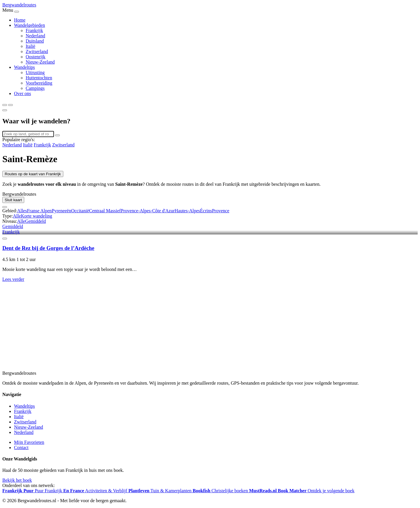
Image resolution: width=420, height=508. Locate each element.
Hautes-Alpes (187, 211)
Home (20, 20)
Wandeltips (24, 67)
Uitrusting (35, 72)
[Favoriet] (5, 239)
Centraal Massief (105, 211)
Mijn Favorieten (29, 442)
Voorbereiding (39, 83)
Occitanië (80, 211)
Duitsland (35, 41)
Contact (21, 447)
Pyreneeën (61, 211)
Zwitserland (37, 51)
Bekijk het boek (17, 480)
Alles (22, 211)
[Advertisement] (177, 329)
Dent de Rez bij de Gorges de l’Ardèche (48, 248)
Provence (221, 211)
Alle (17, 216)
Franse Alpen (39, 211)
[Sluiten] (5, 110)
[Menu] (10, 105)
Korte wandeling (37, 216)
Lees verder (13, 279)
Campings (35, 88)
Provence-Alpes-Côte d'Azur (148, 211)
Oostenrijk (36, 57)
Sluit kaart (13, 200)
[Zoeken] (5, 105)
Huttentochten (39, 78)
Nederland (35, 36)
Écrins (206, 211)
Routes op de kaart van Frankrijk (33, 174)
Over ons (22, 93)
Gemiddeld (35, 221)
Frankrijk (34, 30)
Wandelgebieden (29, 25)
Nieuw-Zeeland (40, 62)
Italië (30, 46)
